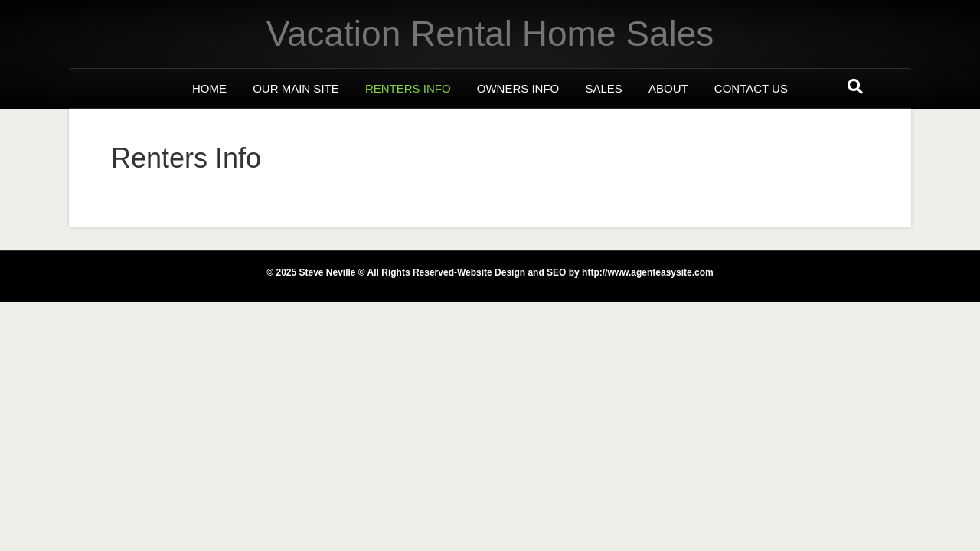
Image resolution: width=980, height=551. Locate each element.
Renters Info (408, 88)
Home (209, 88)
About (668, 88)
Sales (603, 88)
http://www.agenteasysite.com (647, 272)
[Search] (855, 86)
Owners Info (518, 88)
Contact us (751, 88)
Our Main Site (296, 88)
